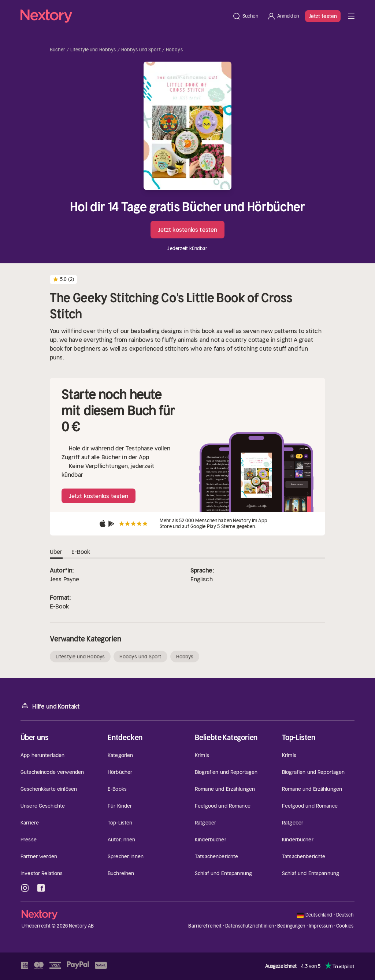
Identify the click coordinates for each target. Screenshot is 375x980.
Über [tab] (56, 552)
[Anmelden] (283, 16)
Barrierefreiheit (205, 926)
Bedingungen (291, 926)
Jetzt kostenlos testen (187, 230)
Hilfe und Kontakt (50, 706)
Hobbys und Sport (141, 50)
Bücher (57, 50)
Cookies (345, 926)
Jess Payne (65, 579)
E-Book (59, 606)
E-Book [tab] (81, 552)
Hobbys (174, 50)
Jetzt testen (323, 16)
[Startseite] (124, 16)
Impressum (321, 926)
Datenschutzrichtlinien (250, 926)
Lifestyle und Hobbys (93, 50)
